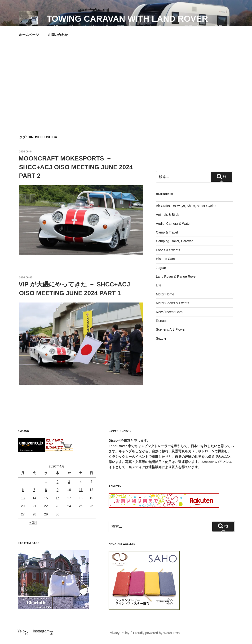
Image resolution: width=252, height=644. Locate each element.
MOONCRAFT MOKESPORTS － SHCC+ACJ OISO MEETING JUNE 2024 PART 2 (76, 167)
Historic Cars (165, 259)
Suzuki (161, 338)
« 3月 (33, 523)
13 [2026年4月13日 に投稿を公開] (23, 498)
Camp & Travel (167, 232)
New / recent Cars (169, 312)
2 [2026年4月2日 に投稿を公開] (57, 482)
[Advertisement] (126, 79)
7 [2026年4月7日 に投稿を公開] (34, 490)
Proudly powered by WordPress (157, 633)
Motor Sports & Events (172, 303)
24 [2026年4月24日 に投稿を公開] (69, 506)
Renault (162, 321)
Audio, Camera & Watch (174, 224)
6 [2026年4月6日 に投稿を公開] (23, 490)
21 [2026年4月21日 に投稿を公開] (34, 506)
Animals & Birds (168, 215)
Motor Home (165, 294)
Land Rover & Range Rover (176, 277)
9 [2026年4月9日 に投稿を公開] (57, 490)
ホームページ (29, 35)
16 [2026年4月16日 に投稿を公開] (57, 498)
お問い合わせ (58, 35)
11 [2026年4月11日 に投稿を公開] (81, 490)
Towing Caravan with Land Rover (127, 19)
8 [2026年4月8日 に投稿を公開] (46, 490)
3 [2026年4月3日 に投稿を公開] (69, 482)
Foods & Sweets (168, 250)
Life (159, 285)
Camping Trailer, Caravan (175, 241)
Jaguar (161, 268)
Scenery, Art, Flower (171, 329)
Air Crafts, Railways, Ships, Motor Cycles (186, 206)
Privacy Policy (119, 633)
